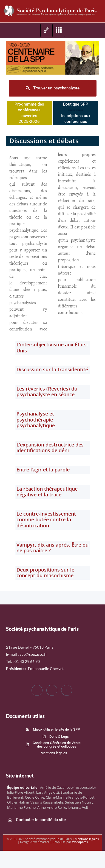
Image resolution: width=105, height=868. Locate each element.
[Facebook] (37, 690)
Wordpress (80, 842)
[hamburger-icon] (46, 30)
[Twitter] (52, 690)
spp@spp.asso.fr (33, 654)
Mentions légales (87, 839)
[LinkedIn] (67, 690)
